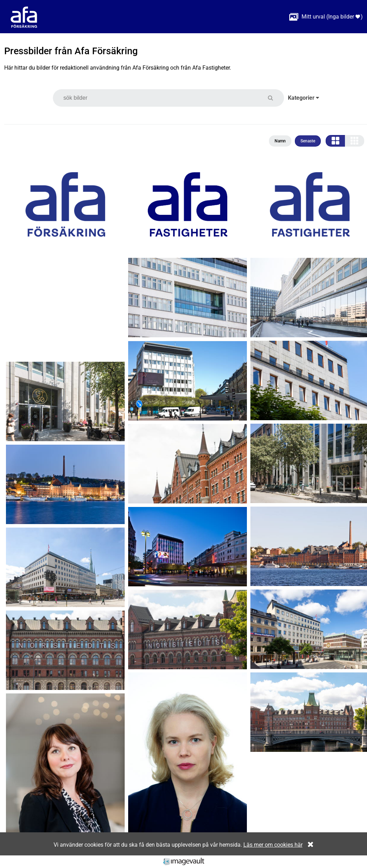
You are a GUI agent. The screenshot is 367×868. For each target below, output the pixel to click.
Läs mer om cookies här (273, 845)
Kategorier (303, 98)
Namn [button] (280, 141)
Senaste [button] (308, 141)
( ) (326, 17)
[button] (275, 98)
